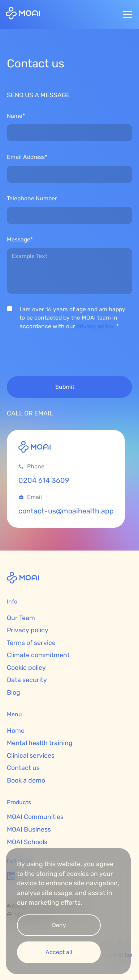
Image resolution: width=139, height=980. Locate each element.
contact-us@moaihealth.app (66, 511)
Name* (16, 116)
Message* (20, 239)
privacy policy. (96, 326)
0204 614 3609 (44, 480)
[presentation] (62, 351)
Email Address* (27, 157)
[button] (126, 14)
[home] (23, 14)
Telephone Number (32, 198)
